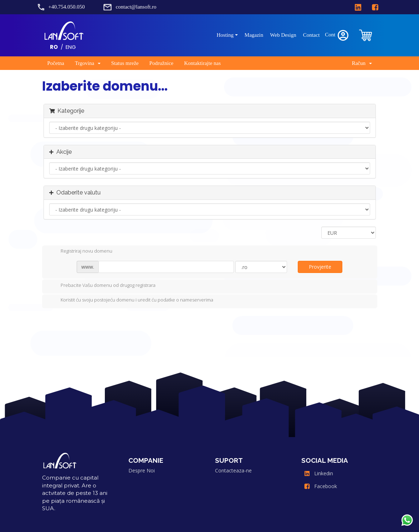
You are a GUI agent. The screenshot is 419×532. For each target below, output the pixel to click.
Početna (56, 63)
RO (54, 47)
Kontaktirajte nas (202, 63)
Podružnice (161, 63)
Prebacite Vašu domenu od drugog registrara (102, 286)
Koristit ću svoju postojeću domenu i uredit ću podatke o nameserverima (131, 300)
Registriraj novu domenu (81, 252)
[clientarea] (366, 35)
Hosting (225, 35)
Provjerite (320, 267)
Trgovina (88, 63)
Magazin (254, 35)
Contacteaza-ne (233, 470)
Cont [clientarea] (337, 35)
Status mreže (125, 63)
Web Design (283, 35)
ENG (71, 47)
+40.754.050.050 (67, 7)
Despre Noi (142, 470)
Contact (311, 35)
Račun (362, 63)
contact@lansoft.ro (136, 7)
